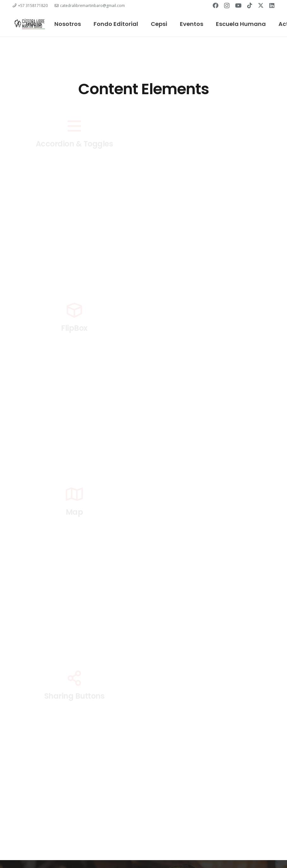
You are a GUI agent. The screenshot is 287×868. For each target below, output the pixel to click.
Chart (74, 258)
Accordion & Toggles (74, 167)
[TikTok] (250, 5)
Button (74, 213)
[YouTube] (238, 5)
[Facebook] (216, 5)
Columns (213, 257)
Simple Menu (213, 700)
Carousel (213, 213)
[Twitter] (261, 5)
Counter (213, 295)
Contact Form (74, 300)
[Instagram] (227, 6)
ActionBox (213, 167)
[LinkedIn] (272, 5)
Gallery (213, 332)
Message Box (213, 516)
